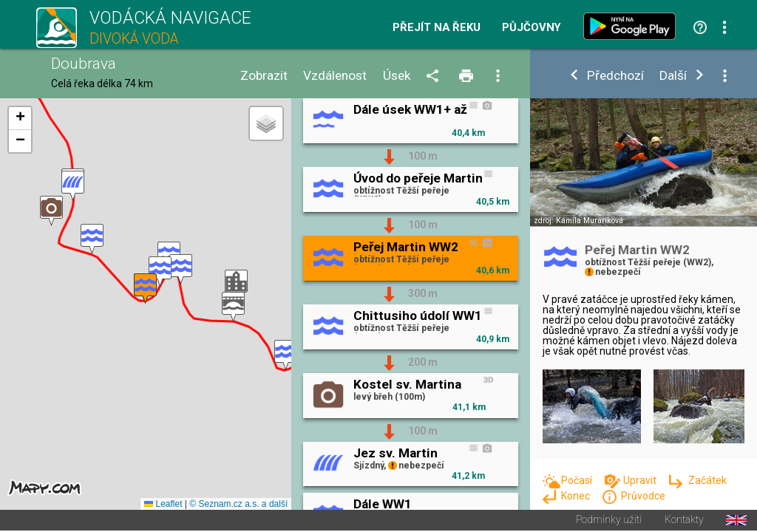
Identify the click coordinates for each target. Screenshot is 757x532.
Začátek (707, 480)
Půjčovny (532, 28)
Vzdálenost (335, 76)
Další (673, 76)
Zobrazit (264, 76)
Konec (577, 496)
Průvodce (643, 496)
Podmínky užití (609, 522)
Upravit (641, 480)
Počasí (578, 480)
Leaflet (163, 505)
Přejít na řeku (437, 28)
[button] (286, 356)
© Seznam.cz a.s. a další (238, 505)
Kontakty (684, 522)
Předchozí (615, 76)
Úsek (397, 76)
